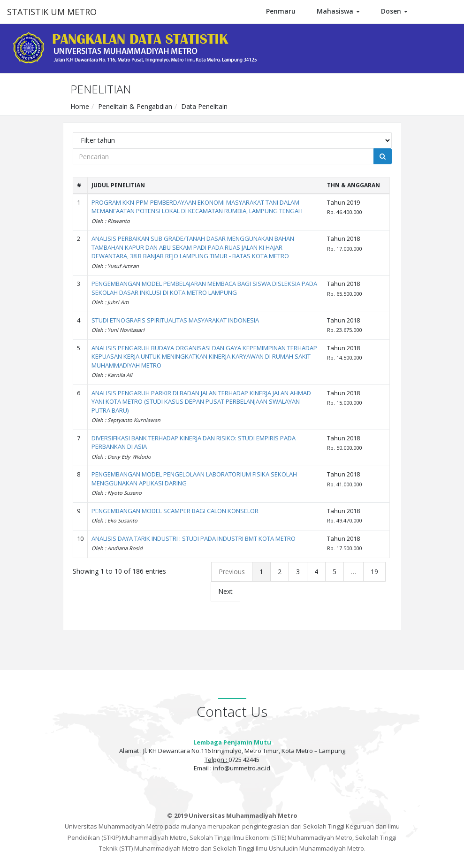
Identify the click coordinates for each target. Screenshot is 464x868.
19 (374, 572)
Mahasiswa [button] (338, 11)
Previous (232, 572)
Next (225, 591)
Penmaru (281, 11)
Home (80, 106)
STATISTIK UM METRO (52, 12)
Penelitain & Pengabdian (135, 106)
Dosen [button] (394, 11)
